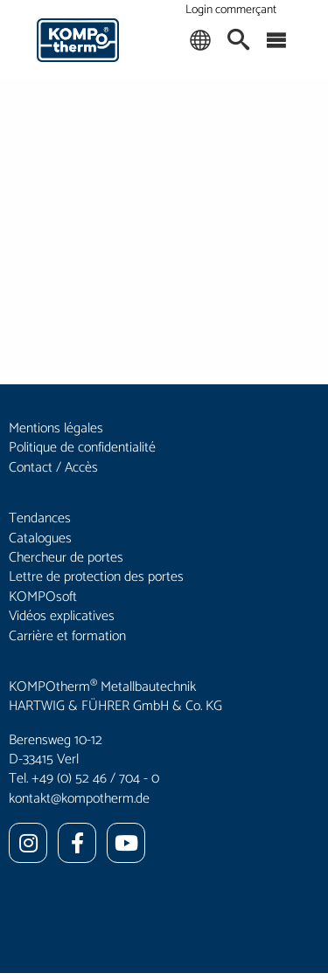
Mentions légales (56, 428)
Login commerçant (231, 10)
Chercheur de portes (66, 558)
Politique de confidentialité (82, 448)
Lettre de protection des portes (96, 577)
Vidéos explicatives (62, 616)
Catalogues (40, 538)
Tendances (40, 518)
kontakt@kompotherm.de (79, 799)
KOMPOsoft (43, 597)
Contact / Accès (53, 468)
